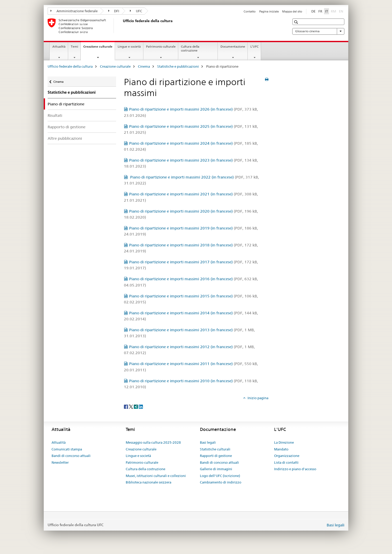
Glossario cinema (318, 31)
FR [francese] (320, 11)
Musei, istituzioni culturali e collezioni (156, 476)
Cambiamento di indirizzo (221, 482)
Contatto (250, 11)
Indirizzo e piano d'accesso (295, 469)
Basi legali (208, 442)
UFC (136, 11)
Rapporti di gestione (216, 456)
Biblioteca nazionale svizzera (148, 482)
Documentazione (233, 46)
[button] (297, 22)
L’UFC (254, 46)
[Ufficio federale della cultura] (122, 26)
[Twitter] (131, 406)
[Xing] (136, 406)
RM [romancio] (334, 11)
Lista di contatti (286, 462)
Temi (74, 46)
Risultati (55, 115)
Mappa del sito (292, 11)
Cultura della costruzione (190, 48)
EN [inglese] (342, 11)
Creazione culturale (99, 48)
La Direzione (284, 442)
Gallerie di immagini (216, 469)
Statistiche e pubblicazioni (178, 66)
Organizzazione (287, 456)
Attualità (59, 46)
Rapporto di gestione (67, 127)
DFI (114, 11)
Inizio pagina (258, 398)
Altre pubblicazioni (65, 138)
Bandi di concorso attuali (71, 456)
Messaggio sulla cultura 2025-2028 (153, 442)
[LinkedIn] (141, 406)
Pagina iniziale (269, 11)
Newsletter (60, 462)
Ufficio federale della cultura (70, 66)
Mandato (281, 449)
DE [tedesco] (313, 11)
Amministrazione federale (74, 11)
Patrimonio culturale (161, 46)
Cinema (144, 66)
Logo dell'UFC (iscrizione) (220, 476)
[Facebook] (126, 406)
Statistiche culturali (215, 449)
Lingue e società (129, 46)
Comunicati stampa (67, 449)
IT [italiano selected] (327, 11)
